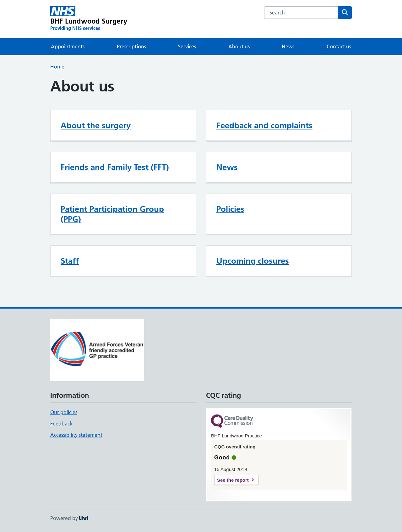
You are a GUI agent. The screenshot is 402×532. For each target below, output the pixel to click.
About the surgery (96, 125)
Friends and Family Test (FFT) (115, 167)
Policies (230, 209)
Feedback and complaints (264, 125)
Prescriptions (131, 47)
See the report (233, 480)
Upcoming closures (253, 261)
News (288, 47)
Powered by (69, 518)
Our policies (64, 412)
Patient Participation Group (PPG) (112, 214)
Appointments (68, 47)
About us (239, 47)
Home (57, 67)
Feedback (61, 424)
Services (187, 47)
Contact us (339, 47)
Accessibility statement (76, 435)
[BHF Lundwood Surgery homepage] (89, 19)
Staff (70, 261)
